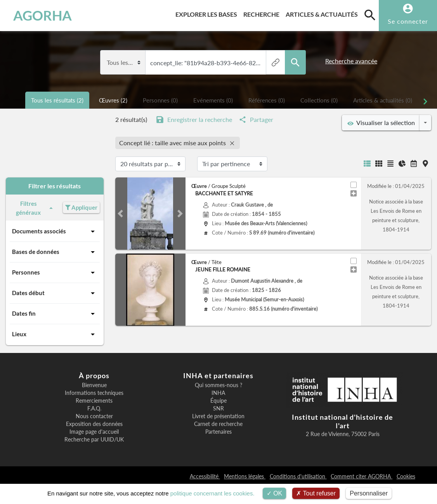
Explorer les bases (208, 13)
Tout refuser (316, 493)
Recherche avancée (351, 61)
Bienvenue (94, 385)
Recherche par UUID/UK (94, 440)
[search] (370, 15)
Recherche (263, 13)
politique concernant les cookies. (212, 493)
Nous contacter (94, 416)
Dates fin (55, 314)
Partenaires (218, 432)
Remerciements (94, 401)
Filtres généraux (36, 208)
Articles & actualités (323, 13)
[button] (121, 214)
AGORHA (42, 16)
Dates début (55, 293)
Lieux (55, 334)
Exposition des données (94, 424)
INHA (218, 393)
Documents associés (55, 231)
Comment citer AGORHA (362, 476)
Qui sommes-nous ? (218, 385)
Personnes (55, 273)
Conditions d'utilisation (298, 476)
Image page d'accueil (94, 432)
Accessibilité (205, 476)
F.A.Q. (94, 408)
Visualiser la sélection (381, 123)
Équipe (218, 401)
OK (275, 493)
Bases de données (55, 252)
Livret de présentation (218, 416)
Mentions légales (245, 476)
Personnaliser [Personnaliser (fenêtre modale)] (369, 493)
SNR (218, 408)
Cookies (406, 476)
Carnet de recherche (218, 424)
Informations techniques (94, 393)
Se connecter (408, 21)
